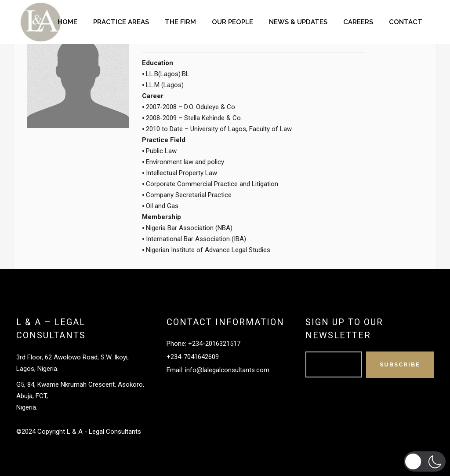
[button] (425, 461)
